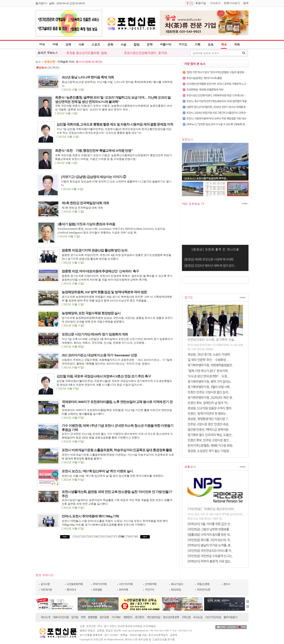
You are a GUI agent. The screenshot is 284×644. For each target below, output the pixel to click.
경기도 (183, 44)
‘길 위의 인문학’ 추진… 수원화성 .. (208, 360)
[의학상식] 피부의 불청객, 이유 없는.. (210, 561)
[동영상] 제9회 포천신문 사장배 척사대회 (209, 259)
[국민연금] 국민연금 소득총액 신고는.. (210, 556)
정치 (42, 44)
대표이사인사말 (61, 617)
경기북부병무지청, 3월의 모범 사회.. (209, 387)
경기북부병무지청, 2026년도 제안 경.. (210, 398)
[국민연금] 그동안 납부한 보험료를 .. (209, 529)
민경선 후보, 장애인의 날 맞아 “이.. (208, 403)
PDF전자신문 (204, 590)
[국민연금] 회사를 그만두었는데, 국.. (209, 540)
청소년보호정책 (171, 617)
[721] (76, 536)
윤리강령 (104, 617)
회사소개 (46, 617)
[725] (102, 536)
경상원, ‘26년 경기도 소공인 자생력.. (209, 355)
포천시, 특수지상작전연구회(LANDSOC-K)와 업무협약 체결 (216, 101)
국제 (237, 44)
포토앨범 (97, 590)
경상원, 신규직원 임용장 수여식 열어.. (210, 408)
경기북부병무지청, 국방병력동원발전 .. (211, 365)
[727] (115, 536)
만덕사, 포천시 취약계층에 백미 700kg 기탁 (90, 516)
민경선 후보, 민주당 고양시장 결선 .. (209, 440)
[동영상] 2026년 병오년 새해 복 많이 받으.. (210, 266)
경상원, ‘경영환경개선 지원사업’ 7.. (208, 419)
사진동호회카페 (75, 584)
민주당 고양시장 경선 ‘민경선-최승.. (209, 424)
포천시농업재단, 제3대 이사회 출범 (204, 78)
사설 (123, 44)
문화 (110, 44)
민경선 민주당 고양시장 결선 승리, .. (209, 392)
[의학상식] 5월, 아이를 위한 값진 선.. (209, 524)
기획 (197, 44)
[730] (135, 536)
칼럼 (136, 44)
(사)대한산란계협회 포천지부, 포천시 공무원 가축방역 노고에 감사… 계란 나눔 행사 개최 (231, 84)
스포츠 (96, 44)
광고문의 (139, 617)
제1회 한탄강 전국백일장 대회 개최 (85, 203)
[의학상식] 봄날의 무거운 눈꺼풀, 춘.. (210, 545)
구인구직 (149, 590)
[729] (128, 536)
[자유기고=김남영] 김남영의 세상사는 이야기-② (94, 177)
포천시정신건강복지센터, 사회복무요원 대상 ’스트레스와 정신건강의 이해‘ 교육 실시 (229, 96)
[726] (108, 536)
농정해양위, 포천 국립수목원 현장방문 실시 (91, 313)
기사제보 (116, 617)
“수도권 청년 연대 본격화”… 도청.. (208, 376)
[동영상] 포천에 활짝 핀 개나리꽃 (215, 249)
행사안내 (71, 590)
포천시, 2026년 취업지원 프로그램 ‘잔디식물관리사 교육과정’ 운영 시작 (222, 113)
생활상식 (166, 44)
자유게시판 (46, 590)
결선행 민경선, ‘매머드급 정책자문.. (209, 430)
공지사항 (45, 584)
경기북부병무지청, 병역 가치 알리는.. (210, 382)
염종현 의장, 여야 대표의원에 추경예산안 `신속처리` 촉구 (100, 271)
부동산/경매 (203, 584)
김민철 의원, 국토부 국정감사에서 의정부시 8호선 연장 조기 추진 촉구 (104, 376)
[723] (89, 536)
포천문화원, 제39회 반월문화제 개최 (205, 90)
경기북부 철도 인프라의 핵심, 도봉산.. (210, 435)
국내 (224, 44)
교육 (68, 44)
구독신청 (186, 617)
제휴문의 (128, 617)
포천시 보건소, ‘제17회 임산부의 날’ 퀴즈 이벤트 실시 (97, 471)
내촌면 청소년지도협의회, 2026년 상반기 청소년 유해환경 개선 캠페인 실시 (225, 107)
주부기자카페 (100, 584)
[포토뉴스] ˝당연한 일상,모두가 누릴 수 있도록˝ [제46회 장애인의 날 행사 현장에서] (228, 124)
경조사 (227, 584)
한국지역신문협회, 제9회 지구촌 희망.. (211, 446)
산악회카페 (151, 584)
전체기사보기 (232, 3)
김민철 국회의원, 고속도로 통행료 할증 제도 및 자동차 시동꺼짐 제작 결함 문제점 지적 (115, 124)
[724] (95, 536)
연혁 (83, 617)
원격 (246, 3)
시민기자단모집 (213, 617)
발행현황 (93, 617)
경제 (55, 44)
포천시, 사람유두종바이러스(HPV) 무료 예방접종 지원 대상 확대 (219, 119)
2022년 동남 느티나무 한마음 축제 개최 (88, 77)
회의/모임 (176, 590)
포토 (211, 44)
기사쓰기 (215, 3)
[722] (82, 536)
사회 (81, 44)
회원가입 (201, 3)
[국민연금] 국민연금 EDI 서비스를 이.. (210, 551)
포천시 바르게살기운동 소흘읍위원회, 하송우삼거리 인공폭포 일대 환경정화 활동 (117, 450)
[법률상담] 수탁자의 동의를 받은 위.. (209, 535)
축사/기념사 (177, 584)
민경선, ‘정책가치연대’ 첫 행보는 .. (208, 414)
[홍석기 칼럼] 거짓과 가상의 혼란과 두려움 (86, 224)
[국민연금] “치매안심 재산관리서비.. (211, 509)
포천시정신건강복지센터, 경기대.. (146, 53)
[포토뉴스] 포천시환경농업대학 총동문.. (206, 178)
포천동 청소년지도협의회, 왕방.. (88, 53)
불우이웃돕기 (231, 617)
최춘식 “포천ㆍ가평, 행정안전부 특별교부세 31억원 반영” (94, 151)
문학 (150, 44)
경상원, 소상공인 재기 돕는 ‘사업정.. (209, 451)
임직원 (75, 617)
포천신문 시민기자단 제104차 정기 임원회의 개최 (95, 334)
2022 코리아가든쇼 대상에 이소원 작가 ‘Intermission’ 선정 (99, 355)
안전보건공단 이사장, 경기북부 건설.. (212, 339)
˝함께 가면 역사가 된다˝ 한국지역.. (208, 371)
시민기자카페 (126, 584)
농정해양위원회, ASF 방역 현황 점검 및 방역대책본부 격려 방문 (104, 292)
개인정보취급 (154, 617)
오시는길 (198, 617)
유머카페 (123, 590)
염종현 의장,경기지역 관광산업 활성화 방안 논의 (95, 250)
